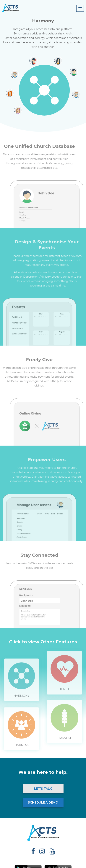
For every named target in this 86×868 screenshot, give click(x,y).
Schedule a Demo (43, 803)
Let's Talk (43, 789)
